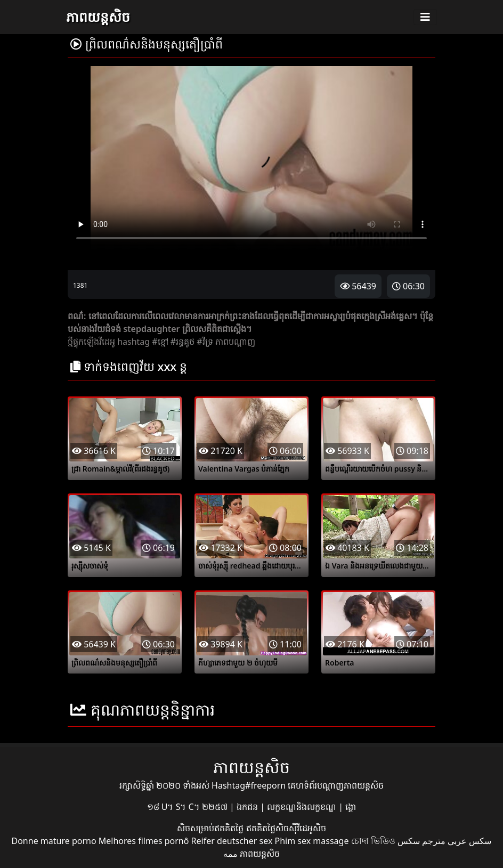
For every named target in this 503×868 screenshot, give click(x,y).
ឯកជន (248, 807)
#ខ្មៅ (160, 342)
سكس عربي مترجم (457, 841)
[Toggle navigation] (425, 17)
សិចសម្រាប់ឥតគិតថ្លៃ (211, 828)
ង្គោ (351, 807)
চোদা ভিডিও (373, 841)
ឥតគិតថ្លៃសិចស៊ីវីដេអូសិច (286, 828)
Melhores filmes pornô (144, 841)
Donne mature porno (54, 841)
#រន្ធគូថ (182, 342)
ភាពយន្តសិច (98, 17)
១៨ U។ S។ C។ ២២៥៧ (188, 807)
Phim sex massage (312, 841)
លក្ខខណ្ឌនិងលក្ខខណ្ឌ (303, 807)
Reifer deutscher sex (232, 841)
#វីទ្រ (205, 342)
